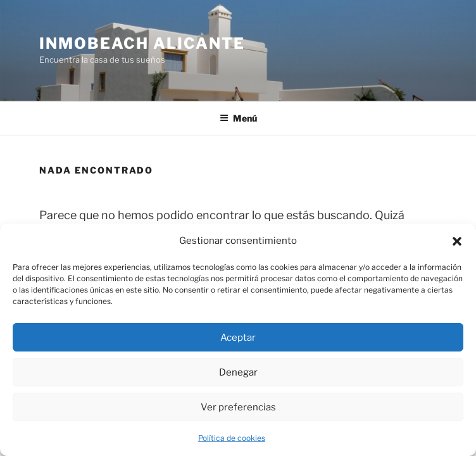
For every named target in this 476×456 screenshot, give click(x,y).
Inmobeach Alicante (142, 43)
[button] (457, 241)
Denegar (238, 372)
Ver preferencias (238, 407)
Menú (238, 118)
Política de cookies (232, 438)
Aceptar (238, 338)
